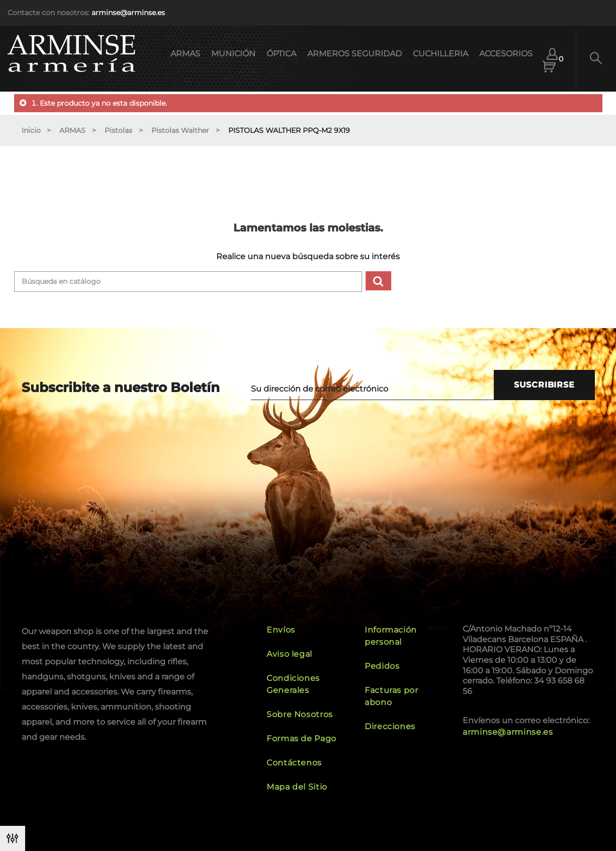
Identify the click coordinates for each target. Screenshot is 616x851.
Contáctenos (294, 763)
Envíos (281, 630)
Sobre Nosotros (300, 714)
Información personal (391, 636)
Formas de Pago (301, 739)
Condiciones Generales (293, 684)
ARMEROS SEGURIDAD (355, 54)
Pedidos (382, 666)
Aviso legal (289, 654)
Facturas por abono (391, 696)
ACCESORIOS (506, 54)
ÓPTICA (281, 54)
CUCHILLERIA (441, 54)
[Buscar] (188, 282)
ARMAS (185, 54)
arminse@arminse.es (128, 13)
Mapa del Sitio (297, 787)
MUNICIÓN (233, 54)
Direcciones (390, 726)
